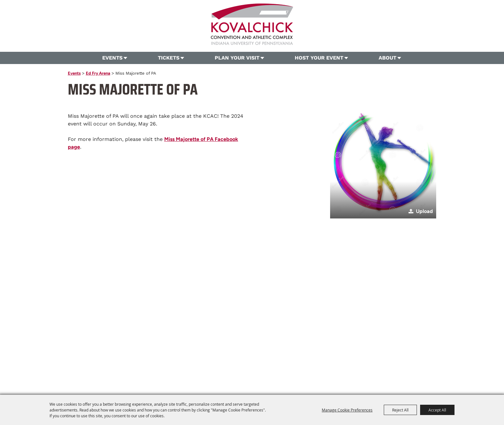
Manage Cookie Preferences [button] (347, 410)
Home (135, 365)
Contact (289, 365)
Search (448, 31)
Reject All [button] (400, 410)
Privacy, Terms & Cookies (349, 365)
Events (112, 58)
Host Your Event (319, 58)
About (387, 58)
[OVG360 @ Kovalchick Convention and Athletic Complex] (252, 24)
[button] (383, 165)
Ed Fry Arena (98, 73)
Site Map (311, 365)
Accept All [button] (437, 410)
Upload (424, 211)
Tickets (169, 58)
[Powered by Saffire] (355, 376)
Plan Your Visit (237, 58)
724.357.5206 (200, 354)
